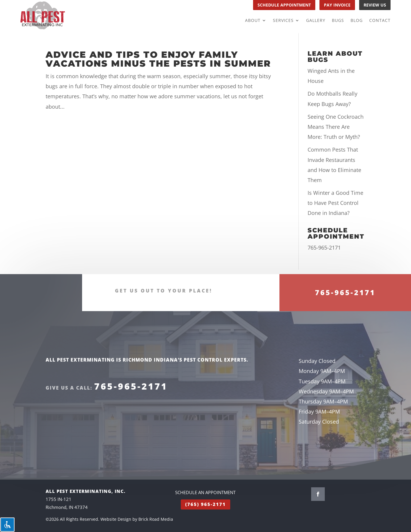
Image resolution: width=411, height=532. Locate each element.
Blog (357, 21)
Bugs (338, 21)
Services (283, 21)
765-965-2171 (324, 247)
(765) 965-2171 (205, 504)
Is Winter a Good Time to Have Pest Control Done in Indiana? (335, 203)
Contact (380, 21)
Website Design (116, 519)
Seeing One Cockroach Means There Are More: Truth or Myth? (336, 127)
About (253, 21)
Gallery (316, 21)
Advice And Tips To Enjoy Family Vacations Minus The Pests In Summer (158, 59)
